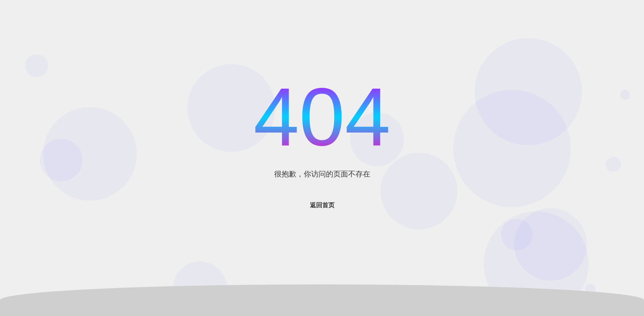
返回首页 (322, 205)
